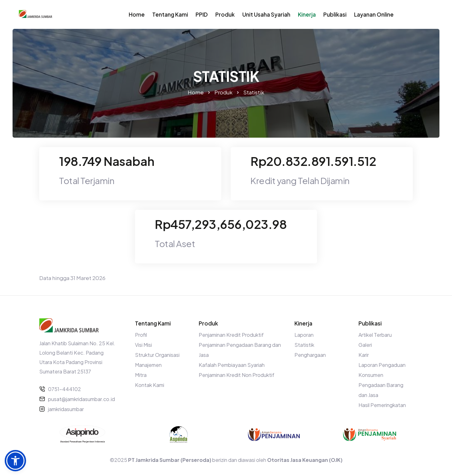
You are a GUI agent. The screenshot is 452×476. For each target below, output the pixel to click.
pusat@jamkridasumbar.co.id (81, 399)
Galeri (365, 345)
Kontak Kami (150, 385)
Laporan (304, 335)
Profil (141, 335)
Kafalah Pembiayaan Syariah (232, 365)
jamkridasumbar (66, 409)
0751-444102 (65, 389)
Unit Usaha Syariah (266, 14)
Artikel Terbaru (375, 335)
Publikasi (335, 14)
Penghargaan (310, 355)
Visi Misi (143, 345)
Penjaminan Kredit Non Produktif (237, 375)
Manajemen (148, 365)
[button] (15, 461)
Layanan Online (374, 14)
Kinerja (307, 14)
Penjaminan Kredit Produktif (231, 335)
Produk (225, 14)
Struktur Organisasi (157, 355)
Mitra (141, 375)
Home (137, 14)
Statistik (304, 345)
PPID (202, 14)
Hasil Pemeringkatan (382, 405)
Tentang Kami (170, 14)
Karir (364, 355)
